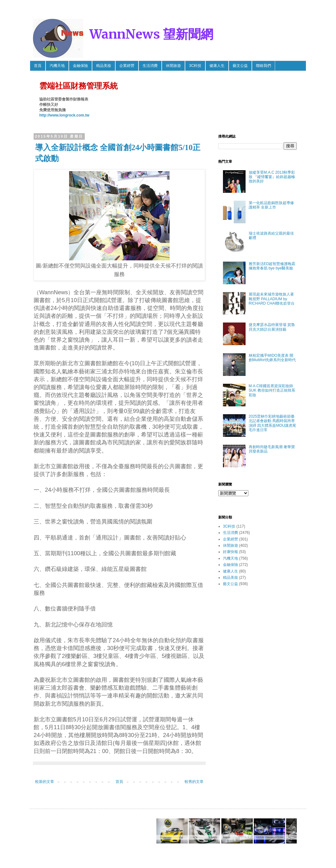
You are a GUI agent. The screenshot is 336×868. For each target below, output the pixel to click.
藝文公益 (240, 66)
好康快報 (230, 552)
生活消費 (150, 66)
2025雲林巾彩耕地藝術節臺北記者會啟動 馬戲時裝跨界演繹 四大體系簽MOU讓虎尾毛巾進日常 (272, 423)
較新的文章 (45, 782)
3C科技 (195, 66)
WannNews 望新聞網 (151, 34)
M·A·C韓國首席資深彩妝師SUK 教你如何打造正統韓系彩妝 (272, 391)
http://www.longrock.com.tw (64, 115)
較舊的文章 (194, 782)
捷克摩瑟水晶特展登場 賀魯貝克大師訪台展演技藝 (272, 327)
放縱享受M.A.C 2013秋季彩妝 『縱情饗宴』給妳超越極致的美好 (272, 177)
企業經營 (127, 66)
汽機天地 (57, 66)
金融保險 (80, 66)
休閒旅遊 (173, 66)
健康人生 (217, 66)
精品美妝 (104, 66)
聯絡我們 (263, 66)
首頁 (38, 66)
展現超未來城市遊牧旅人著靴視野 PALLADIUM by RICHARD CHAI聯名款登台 (272, 299)
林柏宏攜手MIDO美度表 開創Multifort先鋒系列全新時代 (272, 358)
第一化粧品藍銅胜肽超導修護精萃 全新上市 (271, 205)
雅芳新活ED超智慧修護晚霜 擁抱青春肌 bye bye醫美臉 (272, 266)
